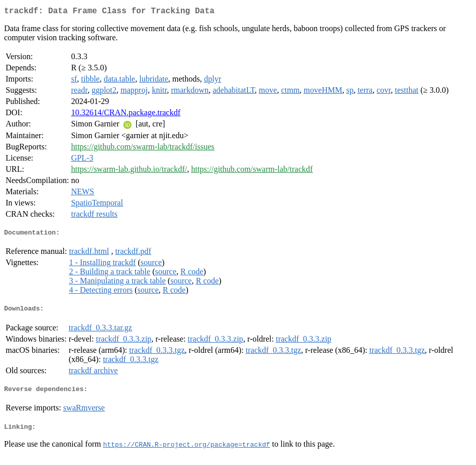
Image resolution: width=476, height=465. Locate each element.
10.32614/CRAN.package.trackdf (126, 114)
